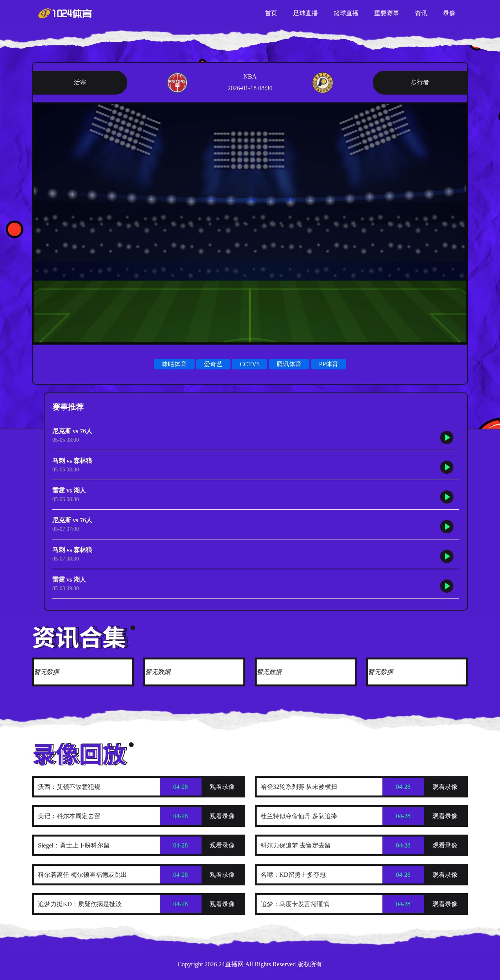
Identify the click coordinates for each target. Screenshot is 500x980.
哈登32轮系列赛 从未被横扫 (299, 787)
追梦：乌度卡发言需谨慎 (295, 904)
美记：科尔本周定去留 (69, 816)
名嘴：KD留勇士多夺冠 (293, 875)
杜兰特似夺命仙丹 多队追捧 (299, 816)
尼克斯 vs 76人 (72, 431)
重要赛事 (387, 13)
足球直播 (305, 13)
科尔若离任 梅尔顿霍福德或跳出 (82, 875)
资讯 (421, 13)
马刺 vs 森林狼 (72, 461)
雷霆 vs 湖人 (69, 490)
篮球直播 (346, 13)
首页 (271, 13)
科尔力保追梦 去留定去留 (296, 845)
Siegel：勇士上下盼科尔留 (74, 845)
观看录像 (222, 787)
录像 (449, 13)
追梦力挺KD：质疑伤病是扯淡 (80, 904)
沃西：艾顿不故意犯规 (69, 787)
